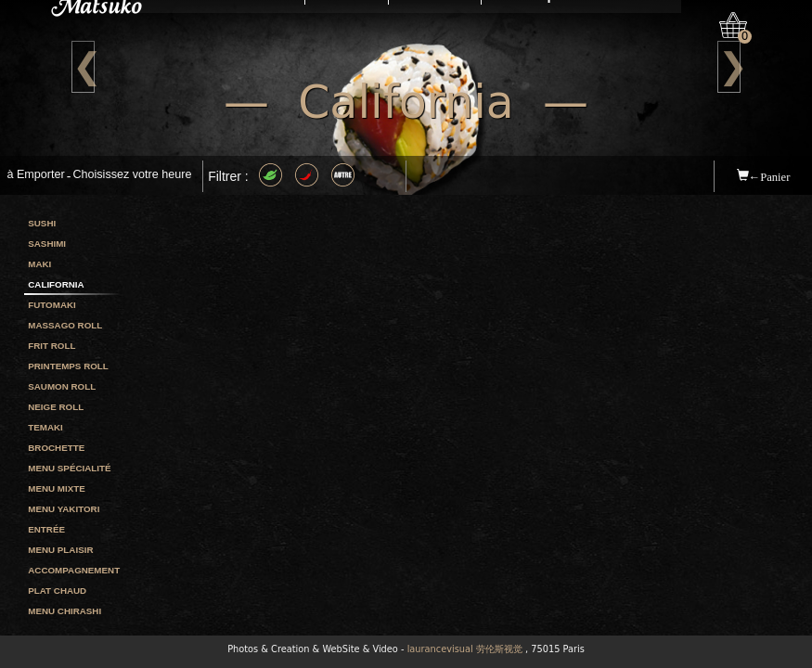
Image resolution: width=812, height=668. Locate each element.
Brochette (56, 448)
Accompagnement (74, 570)
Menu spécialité (69, 468)
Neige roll (56, 407)
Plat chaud (57, 591)
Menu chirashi (64, 611)
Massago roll (65, 325)
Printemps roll (68, 366)
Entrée (46, 529)
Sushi (42, 223)
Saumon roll (62, 386)
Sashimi (47, 244)
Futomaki (52, 305)
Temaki (45, 427)
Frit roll (52, 346)
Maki (39, 264)
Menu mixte (57, 488)
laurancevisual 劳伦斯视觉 (465, 649)
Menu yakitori (64, 509)
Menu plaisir (60, 550)
